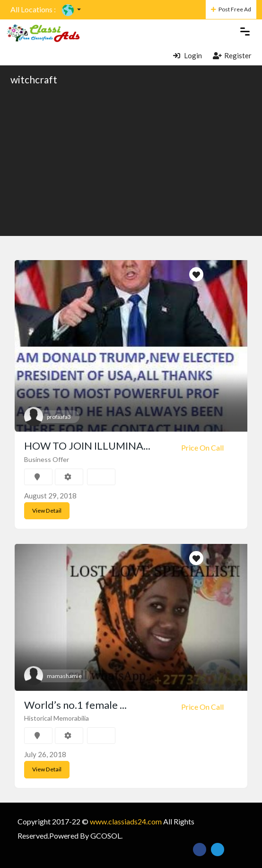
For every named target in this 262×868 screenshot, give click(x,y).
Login (188, 55)
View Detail (46, 511)
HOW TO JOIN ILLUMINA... (87, 446)
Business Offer (47, 459)
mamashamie (64, 675)
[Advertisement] (131, 160)
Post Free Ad (231, 9)
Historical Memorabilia (57, 718)
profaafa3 (59, 417)
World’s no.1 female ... (75, 704)
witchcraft (34, 79)
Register (232, 55)
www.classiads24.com (126, 821)
